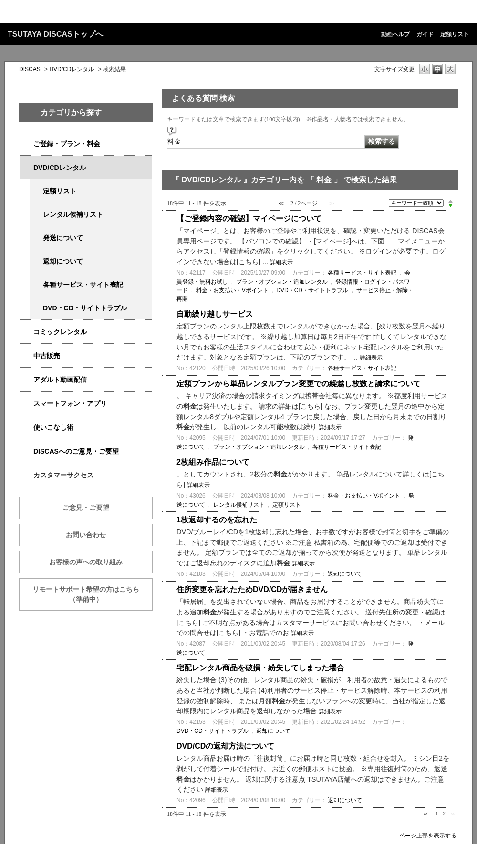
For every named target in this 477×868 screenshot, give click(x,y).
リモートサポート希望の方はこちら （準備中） (93, 594)
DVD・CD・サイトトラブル (85, 308)
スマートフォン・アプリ (70, 403)
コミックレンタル (60, 332)
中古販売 (47, 356)
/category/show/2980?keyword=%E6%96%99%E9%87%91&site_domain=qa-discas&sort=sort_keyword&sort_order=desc (27, 168)
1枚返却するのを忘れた (217, 520)
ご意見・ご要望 (86, 508)
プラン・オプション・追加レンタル (282, 282)
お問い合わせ (86, 535)
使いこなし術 (53, 427)
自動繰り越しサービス (215, 314)
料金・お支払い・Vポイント (232, 290)
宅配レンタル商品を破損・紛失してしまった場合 (260, 668)
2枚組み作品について (213, 462)
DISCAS (30, 69)
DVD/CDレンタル (72, 69)
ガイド (425, 34)
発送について (63, 238)
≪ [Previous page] (426, 814)
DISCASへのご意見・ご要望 (76, 451)
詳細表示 (281, 262)
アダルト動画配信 (60, 380)
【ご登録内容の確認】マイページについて (249, 218)
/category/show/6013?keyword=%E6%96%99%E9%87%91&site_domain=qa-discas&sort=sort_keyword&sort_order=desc (27, 356)
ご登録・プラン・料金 (67, 144)
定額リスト (455, 34)
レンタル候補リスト (73, 214)
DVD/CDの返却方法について (225, 746)
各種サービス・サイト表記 (83, 285)
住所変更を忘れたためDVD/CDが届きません (252, 589)
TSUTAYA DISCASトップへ (55, 34)
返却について (63, 261)
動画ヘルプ (395, 34)
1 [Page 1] (437, 814)
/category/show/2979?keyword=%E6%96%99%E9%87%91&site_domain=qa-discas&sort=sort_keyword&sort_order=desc (27, 144)
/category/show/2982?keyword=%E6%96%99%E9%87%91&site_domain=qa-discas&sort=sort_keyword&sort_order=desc (27, 404)
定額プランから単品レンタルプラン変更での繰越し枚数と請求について (299, 384)
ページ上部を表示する (428, 835)
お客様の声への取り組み (86, 562)
